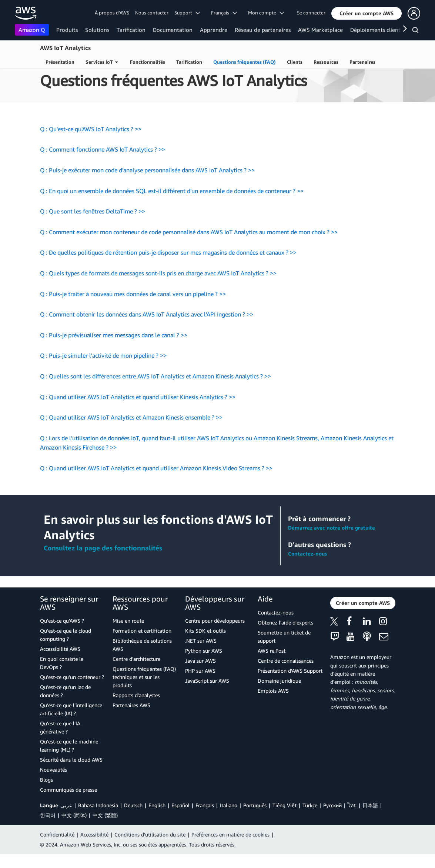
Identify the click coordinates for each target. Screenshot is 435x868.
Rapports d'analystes (136, 709)
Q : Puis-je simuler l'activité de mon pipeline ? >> (103, 369)
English (157, 819)
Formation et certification (142, 644)
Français (205, 819)
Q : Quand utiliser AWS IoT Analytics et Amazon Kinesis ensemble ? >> (131, 431)
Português (255, 819)
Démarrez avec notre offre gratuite (332, 541)
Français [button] (224, 13)
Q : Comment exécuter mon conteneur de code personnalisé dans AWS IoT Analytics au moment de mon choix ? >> (189, 246)
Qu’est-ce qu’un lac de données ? (65, 705)
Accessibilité (94, 848)
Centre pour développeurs (215, 634)
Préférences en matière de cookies (230, 848)
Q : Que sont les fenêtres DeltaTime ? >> (93, 225)
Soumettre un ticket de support (284, 650)
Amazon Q (32, 30)
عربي (66, 819)
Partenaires (362, 62)
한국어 (48, 829)
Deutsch (133, 819)
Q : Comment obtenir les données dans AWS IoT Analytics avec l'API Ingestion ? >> (147, 328)
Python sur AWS (204, 664)
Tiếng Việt (285, 819)
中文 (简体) (74, 829)
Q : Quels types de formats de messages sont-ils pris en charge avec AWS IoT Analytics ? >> (158, 287)
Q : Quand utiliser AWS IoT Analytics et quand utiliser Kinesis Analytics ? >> (138, 411)
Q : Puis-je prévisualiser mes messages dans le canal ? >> (114, 349)
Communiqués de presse (68, 803)
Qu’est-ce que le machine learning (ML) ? (69, 759)
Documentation (173, 30)
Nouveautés (53, 783)
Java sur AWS (200, 674)
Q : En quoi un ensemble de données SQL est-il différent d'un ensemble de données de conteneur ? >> (172, 205)
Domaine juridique (279, 694)
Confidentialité (57, 848)
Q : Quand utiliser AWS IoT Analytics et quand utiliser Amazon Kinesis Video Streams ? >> (156, 482)
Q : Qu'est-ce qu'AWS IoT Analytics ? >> (91, 143)
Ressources (326, 62)
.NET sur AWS (201, 654)
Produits (67, 30)
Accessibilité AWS (60, 662)
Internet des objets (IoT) (94, 78)
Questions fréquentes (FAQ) (245, 62)
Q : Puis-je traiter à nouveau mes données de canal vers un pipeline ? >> (133, 308)
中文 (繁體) (105, 829)
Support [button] (187, 13)
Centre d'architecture (136, 672)
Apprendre (214, 30)
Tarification (131, 30)
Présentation (60, 62)
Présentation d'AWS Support (290, 684)
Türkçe (310, 819)
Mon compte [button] (266, 13)
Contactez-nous (307, 567)
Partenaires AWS (131, 719)
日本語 (370, 819)
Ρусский (332, 819)
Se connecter (311, 13)
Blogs (46, 793)
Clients (295, 62)
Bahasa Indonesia (98, 819)
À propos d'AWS (112, 13)
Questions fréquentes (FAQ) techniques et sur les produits (144, 691)
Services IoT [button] (102, 62)
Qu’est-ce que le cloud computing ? (66, 648)
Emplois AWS (273, 704)
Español (180, 819)
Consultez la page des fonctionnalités (103, 561)
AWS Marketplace (320, 30)
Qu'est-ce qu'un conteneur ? (72, 691)
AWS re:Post (272, 664)
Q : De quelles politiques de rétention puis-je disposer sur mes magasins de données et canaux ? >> (168, 266)
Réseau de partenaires (263, 30)
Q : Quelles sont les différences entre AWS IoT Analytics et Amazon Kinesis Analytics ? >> (155, 390)
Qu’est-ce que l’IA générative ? (60, 741)
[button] (367, 13)
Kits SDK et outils (205, 644)
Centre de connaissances (286, 674)
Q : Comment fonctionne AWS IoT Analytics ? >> (103, 163)
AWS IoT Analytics (65, 48)
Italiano (229, 819)
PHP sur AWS (200, 684)
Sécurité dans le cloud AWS (71, 773)
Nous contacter (152, 13)
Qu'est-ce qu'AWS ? (62, 634)
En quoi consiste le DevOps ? (62, 677)
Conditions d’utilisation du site (150, 848)
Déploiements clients (377, 30)
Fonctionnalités (148, 62)
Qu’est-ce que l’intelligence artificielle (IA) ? (71, 723)
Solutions (97, 30)
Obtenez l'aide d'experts (285, 636)
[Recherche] (416, 31)
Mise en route (128, 634)
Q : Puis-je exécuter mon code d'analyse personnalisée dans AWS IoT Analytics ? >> (147, 184)
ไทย (352, 819)
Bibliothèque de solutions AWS (142, 658)
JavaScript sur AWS (207, 694)
